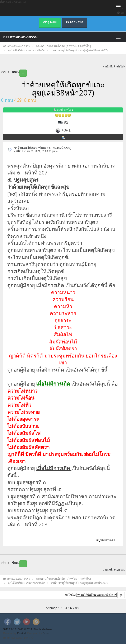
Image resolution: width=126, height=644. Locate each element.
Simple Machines (43, 629)
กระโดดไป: (70, 595)
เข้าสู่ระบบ (50, 22)
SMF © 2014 (25, 629)
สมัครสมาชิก (74, 22)
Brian (46, 633)
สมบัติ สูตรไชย (65, 110)
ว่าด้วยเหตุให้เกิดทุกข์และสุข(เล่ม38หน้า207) (43, 148)
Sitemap (52, 608)
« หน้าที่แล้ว (110, 66)
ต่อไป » (121, 66)
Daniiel (21, 633)
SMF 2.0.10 (10, 629)
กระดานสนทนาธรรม (20, 37)
